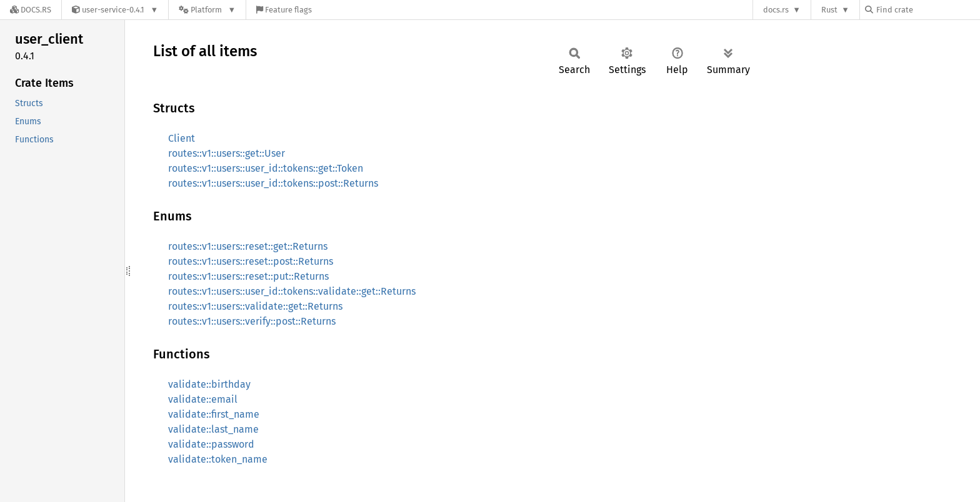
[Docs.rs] (31, 10)
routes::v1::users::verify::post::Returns (252, 321)
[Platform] (207, 10)
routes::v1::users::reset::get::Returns (248, 246)
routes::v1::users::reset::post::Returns (251, 261)
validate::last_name (213, 429)
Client (182, 138)
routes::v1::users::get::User (227, 153)
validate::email (203, 399)
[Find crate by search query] (927, 10)
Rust (829, 10)
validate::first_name (214, 414)
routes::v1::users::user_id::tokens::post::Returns (273, 183)
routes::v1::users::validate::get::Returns (255, 306)
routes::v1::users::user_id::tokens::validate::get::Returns (292, 291)
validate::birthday (209, 384)
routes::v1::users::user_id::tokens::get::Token (266, 168)
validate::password (211, 444)
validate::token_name (218, 459)
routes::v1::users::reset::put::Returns (248, 276)
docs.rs (776, 10)
